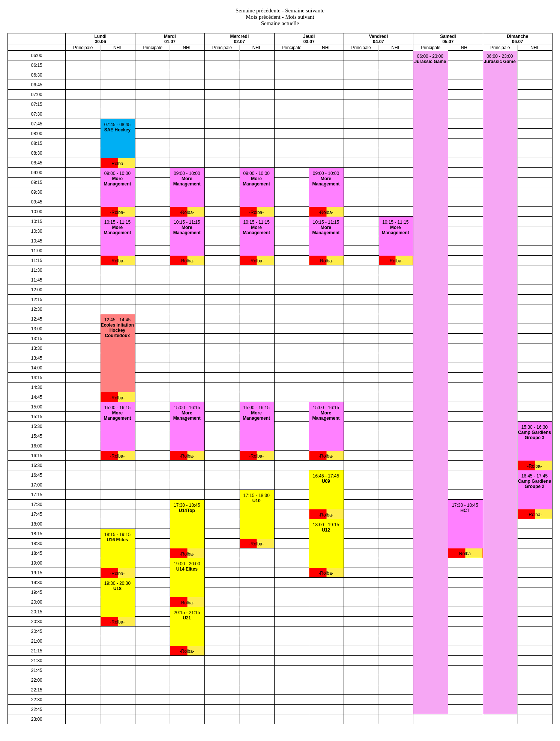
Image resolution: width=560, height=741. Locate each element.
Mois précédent (263, 17)
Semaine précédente (258, 11)
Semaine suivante (305, 11)
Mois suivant (300, 17)
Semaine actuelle (280, 23)
